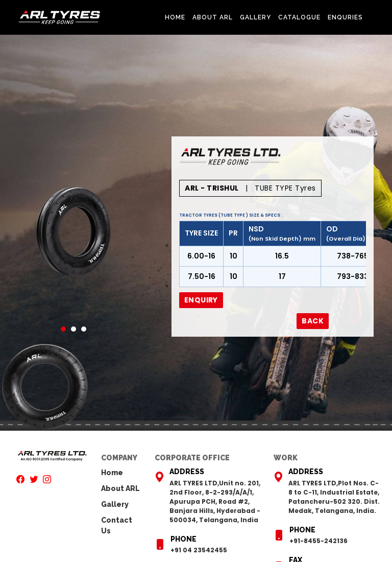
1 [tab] (63, 329)
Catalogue (299, 17)
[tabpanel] (73, 231)
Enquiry (201, 300)
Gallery (255, 17)
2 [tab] (73, 329)
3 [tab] (84, 329)
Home (175, 17)
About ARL (213, 17)
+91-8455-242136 (318, 541)
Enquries (345, 17)
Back (313, 321)
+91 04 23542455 (199, 550)
